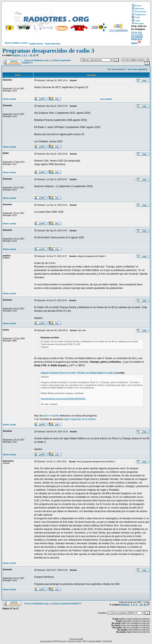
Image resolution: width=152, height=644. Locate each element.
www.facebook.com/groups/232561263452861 (63, 399)
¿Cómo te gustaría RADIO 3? (66, 604)
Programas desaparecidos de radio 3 (48, 50)
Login (136, 20)
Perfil (136, 17)
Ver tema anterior (116, 69)
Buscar (137, 6)
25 (31, 55)
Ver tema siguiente (138, 69)
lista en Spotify (51, 416)
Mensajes (138, 23)
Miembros (138, 9)
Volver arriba (9, 99)
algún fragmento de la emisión (80, 419)
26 (34, 55)
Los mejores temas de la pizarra (137, 40)
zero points (106, 99)
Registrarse (139, 14)
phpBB (80, 639)
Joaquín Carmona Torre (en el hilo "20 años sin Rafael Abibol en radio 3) (78, 373)
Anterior (17, 55)
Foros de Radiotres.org (36, 60)
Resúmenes (139, 12)
